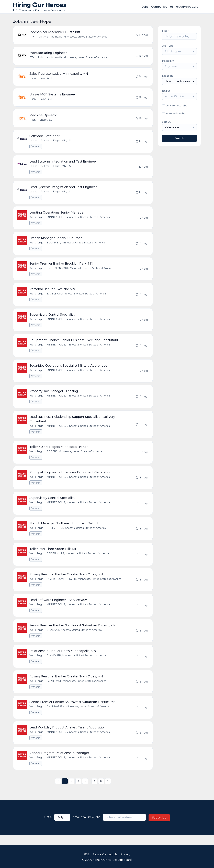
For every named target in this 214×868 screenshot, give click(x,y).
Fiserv (33, 79)
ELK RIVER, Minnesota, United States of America (76, 246)
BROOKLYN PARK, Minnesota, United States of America (80, 272)
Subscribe (159, 828)
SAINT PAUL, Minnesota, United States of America (77, 690)
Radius (166, 91)
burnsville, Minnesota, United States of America (79, 37)
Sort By (167, 122)
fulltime (45, 142)
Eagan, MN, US (62, 142)
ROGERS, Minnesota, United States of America (75, 457)
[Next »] (108, 791)
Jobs (145, 7)
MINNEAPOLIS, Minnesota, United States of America (78, 220)
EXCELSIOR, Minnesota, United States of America (76, 297)
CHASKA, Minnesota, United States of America (74, 638)
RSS (87, 854)
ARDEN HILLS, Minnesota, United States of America (78, 561)
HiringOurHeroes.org (184, 7)
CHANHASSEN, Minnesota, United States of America (78, 716)
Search (179, 138)
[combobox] (179, 51)
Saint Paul (46, 79)
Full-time (43, 37)
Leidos (33, 142)
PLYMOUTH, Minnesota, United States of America (76, 664)
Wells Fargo (37, 220)
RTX (32, 37)
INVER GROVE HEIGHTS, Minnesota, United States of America (84, 586)
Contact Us (110, 854)
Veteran (36, 148)
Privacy (125, 854)
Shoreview (46, 121)
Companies (159, 7)
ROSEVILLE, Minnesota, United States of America (76, 535)
